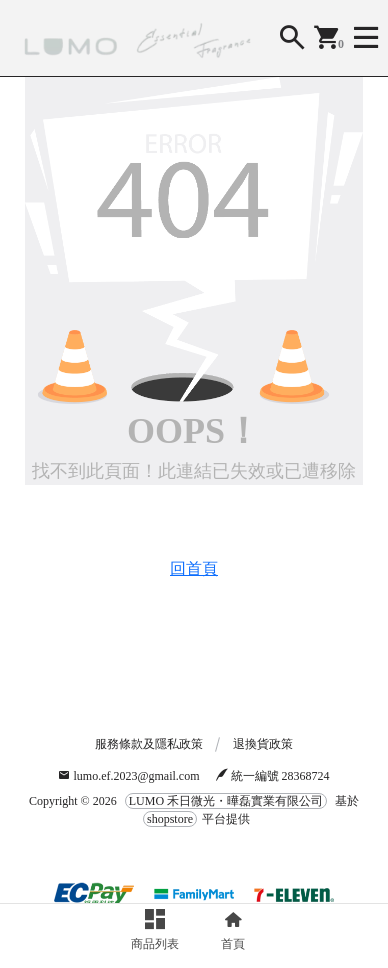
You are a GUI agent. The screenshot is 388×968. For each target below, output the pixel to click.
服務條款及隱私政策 (149, 744)
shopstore (170, 819)
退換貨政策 (263, 744)
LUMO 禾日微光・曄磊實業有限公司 (226, 801)
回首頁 (194, 568)
